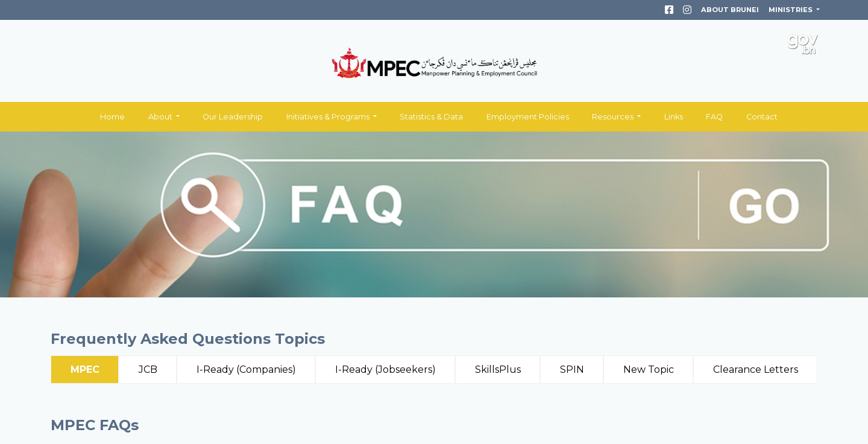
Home (112, 117)
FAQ (714, 117)
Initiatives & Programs (329, 117)
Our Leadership (233, 117)
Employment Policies (528, 117)
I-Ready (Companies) (246, 369)
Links (674, 117)
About (161, 117)
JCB (148, 369)
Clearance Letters (756, 369)
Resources (614, 117)
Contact (762, 117)
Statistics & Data (431, 117)
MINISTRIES (791, 10)
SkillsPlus (498, 369)
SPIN (572, 369)
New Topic (649, 369)
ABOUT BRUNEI (730, 10)
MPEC (85, 369)
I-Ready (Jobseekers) (385, 369)
